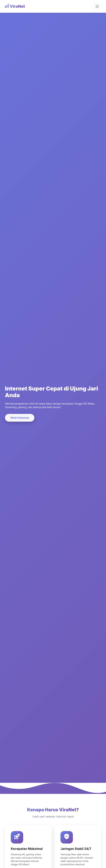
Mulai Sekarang (20, 418)
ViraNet (15, 6)
